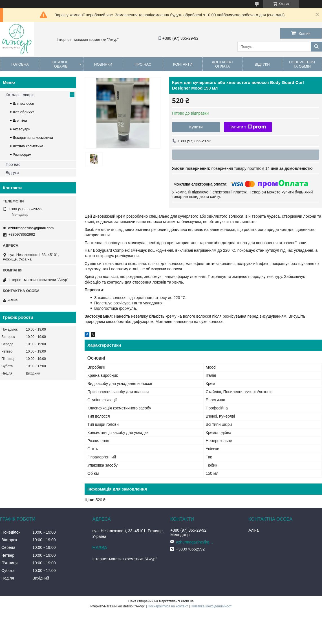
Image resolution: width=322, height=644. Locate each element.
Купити (196, 127)
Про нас (143, 64)
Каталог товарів (60, 64)
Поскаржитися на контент (168, 606)
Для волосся (23, 103)
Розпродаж (22, 154)
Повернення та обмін (302, 64)
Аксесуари (22, 129)
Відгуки (262, 64)
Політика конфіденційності (211, 606)
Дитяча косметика (28, 146)
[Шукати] (316, 47)
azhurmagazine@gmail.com (31, 228)
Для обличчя (24, 112)
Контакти (183, 64)
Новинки (103, 64)
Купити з (248, 127)
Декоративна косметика (33, 138)
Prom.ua (187, 601)
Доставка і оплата (222, 64)
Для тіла (20, 120)
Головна (20, 64)
